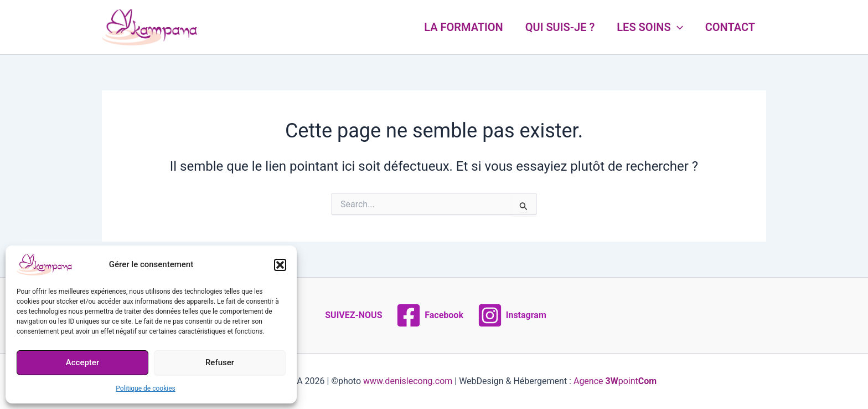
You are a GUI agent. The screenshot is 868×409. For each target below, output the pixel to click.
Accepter (82, 362)
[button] (280, 265)
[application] (677, 27)
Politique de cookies (145, 388)
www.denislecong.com (408, 381)
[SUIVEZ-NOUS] (352, 315)
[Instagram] (512, 315)
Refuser (220, 362)
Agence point (615, 381)
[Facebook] (430, 315)
